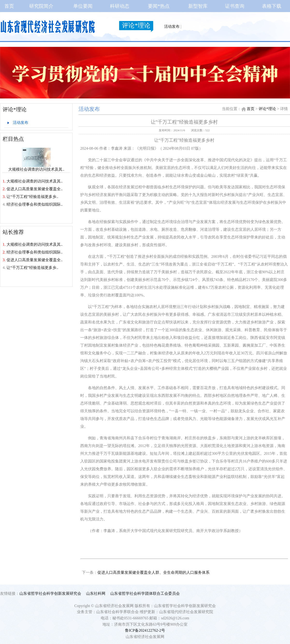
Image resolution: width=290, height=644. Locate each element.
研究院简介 (41, 6)
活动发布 (172, 26)
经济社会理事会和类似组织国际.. (35, 204)
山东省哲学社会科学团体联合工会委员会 (145, 593)
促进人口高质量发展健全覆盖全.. (35, 189)
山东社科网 (96, 593)
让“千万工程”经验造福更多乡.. (32, 197)
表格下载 (272, 6)
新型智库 (198, 6)
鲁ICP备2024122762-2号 (145, 630)
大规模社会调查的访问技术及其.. (36, 168)
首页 (9, 6)
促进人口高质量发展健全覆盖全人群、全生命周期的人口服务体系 (153, 572)
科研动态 (120, 6)
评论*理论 (136, 25)
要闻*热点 (159, 6)
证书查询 (235, 6)
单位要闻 (83, 6)
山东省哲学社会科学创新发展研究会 (50, 593)
